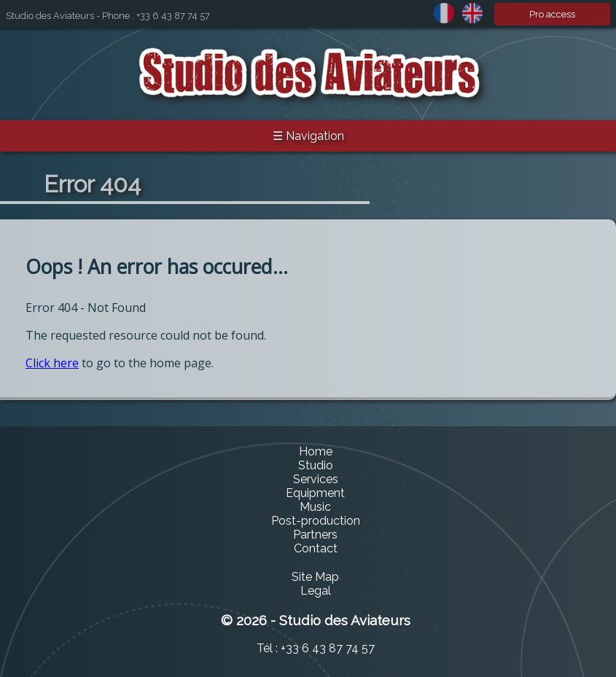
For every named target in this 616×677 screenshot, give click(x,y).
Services (316, 479)
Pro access (552, 14)
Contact (316, 548)
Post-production (316, 521)
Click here (52, 363)
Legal (316, 591)
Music (315, 507)
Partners (315, 535)
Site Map (315, 577)
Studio (316, 465)
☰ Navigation (308, 136)
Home (316, 451)
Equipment (315, 493)
